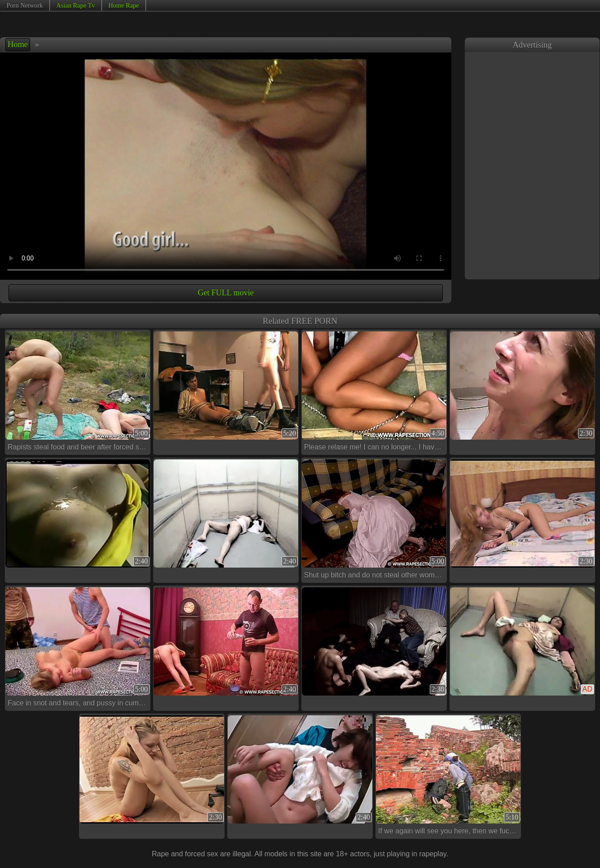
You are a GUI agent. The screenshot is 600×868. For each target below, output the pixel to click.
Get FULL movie (225, 293)
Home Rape (124, 5)
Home (18, 44)
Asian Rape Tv (75, 5)
